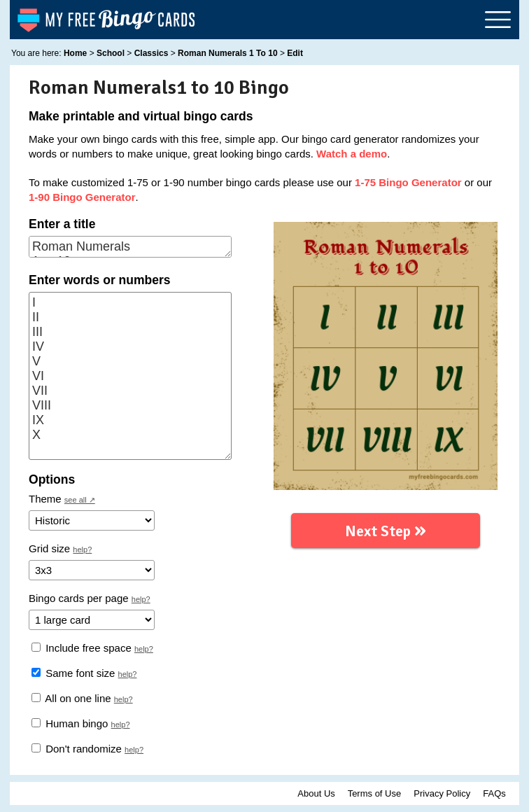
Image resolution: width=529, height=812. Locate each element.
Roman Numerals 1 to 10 (130, 247)
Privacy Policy (442, 793)
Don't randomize (77, 749)
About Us (316, 793)
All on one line (71, 698)
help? (82, 549)
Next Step (386, 528)
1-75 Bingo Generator (408, 182)
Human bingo (70, 723)
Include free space (82, 648)
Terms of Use (375, 793)
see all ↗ (80, 500)
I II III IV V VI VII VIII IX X (130, 376)
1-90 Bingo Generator (82, 197)
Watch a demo (352, 154)
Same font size (73, 673)
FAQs (494, 793)
